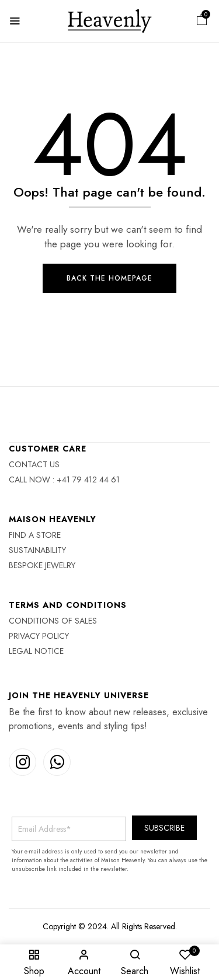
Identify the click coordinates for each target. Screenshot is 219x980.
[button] (202, 21)
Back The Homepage (109, 278)
